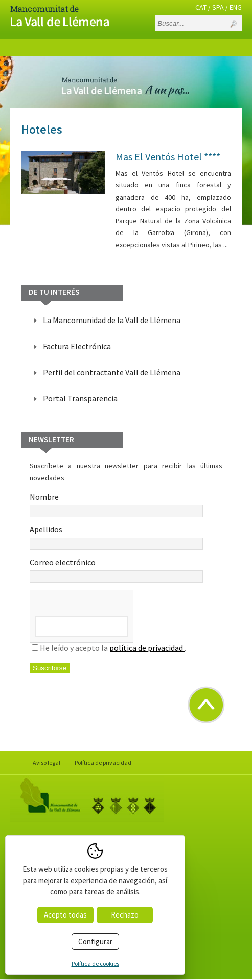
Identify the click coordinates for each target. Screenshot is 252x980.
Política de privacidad (103, 763)
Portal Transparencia (80, 398)
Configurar (95, 941)
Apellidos (116, 537)
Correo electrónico (116, 570)
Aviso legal (47, 763)
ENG (236, 7)
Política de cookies (95, 963)
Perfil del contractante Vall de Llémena (112, 372)
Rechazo (125, 915)
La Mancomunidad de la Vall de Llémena (112, 320)
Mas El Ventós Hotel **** (168, 156)
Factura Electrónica (77, 346)
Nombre (116, 504)
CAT (201, 7)
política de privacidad (147, 648)
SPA (218, 7)
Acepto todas (65, 915)
